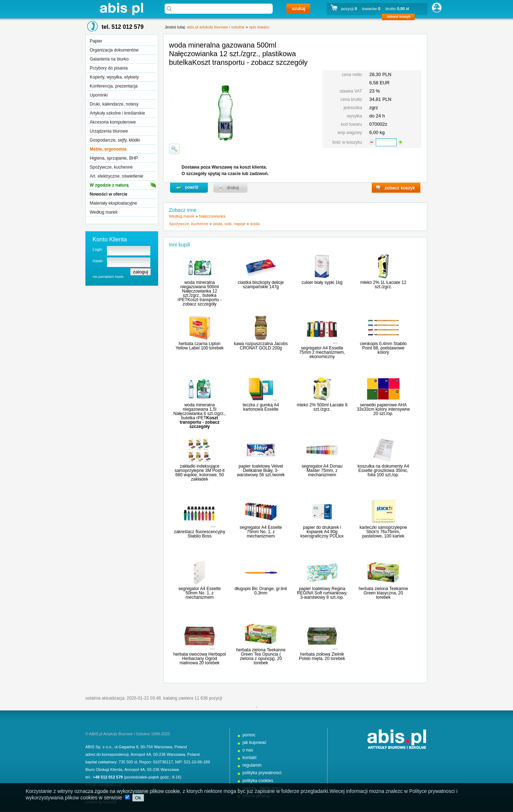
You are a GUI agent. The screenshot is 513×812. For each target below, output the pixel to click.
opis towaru (259, 27)
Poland (180, 747)
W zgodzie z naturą (109, 185)
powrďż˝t (189, 188)
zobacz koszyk (400, 18)
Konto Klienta (110, 239)
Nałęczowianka (212, 216)
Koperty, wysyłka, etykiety (114, 77)
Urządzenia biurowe (109, 131)
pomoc (249, 735)
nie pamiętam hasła (108, 276)
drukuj (230, 188)
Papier (96, 41)
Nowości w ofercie (109, 194)
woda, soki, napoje (229, 224)
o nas (248, 750)
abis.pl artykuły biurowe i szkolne (121, 9)
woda (255, 224)
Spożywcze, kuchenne (111, 167)
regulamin (252, 765)
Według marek (104, 212)
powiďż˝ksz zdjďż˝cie (174, 149)
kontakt (249, 758)
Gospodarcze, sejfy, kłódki (115, 140)
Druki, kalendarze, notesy (114, 104)
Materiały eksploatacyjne (113, 203)
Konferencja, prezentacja (114, 86)
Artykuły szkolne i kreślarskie (117, 113)
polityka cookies (258, 781)
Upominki (99, 95)
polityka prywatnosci (262, 773)
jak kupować (255, 742)
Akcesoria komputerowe (113, 122)
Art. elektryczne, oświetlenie (117, 176)
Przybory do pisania (109, 68)
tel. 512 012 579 (123, 27)
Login (97, 249)
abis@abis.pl (110, 785)
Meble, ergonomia (108, 149)
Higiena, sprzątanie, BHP (114, 158)
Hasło (98, 261)
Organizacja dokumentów (114, 50)
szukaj (298, 9)
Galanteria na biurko (109, 59)
